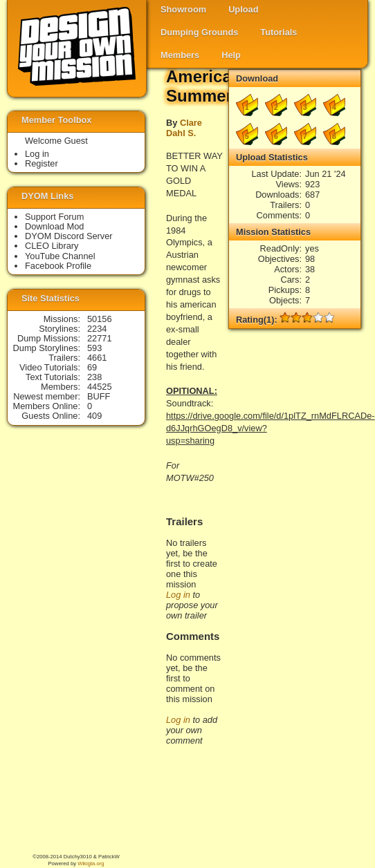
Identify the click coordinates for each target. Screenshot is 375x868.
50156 (100, 319)
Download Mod (54, 226)
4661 (97, 358)
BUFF (99, 396)
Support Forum (54, 217)
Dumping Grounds (199, 32)
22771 (100, 338)
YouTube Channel (60, 256)
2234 (97, 329)
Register (42, 163)
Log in (178, 595)
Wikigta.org (91, 864)
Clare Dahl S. (184, 128)
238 (94, 377)
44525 (100, 387)
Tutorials (278, 32)
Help (231, 55)
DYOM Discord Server (69, 236)
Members (180, 55)
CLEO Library (52, 246)
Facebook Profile (58, 266)
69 (92, 367)
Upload (243, 9)
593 (94, 348)
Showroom (183, 9)
